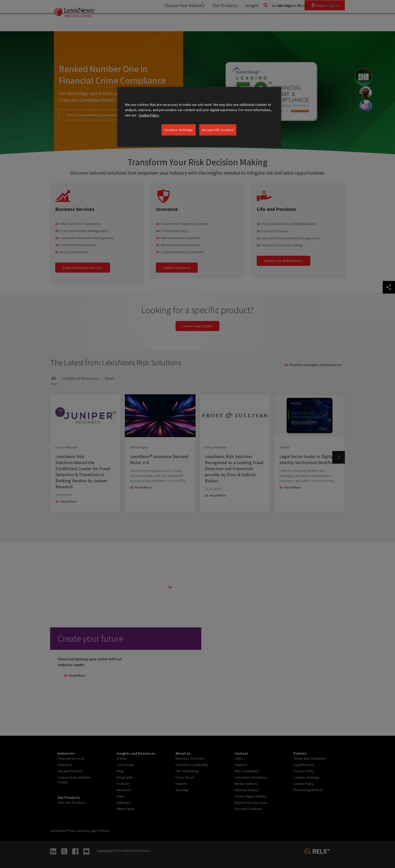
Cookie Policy (149, 115)
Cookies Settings (179, 130)
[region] (199, 117)
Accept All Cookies (218, 130)
